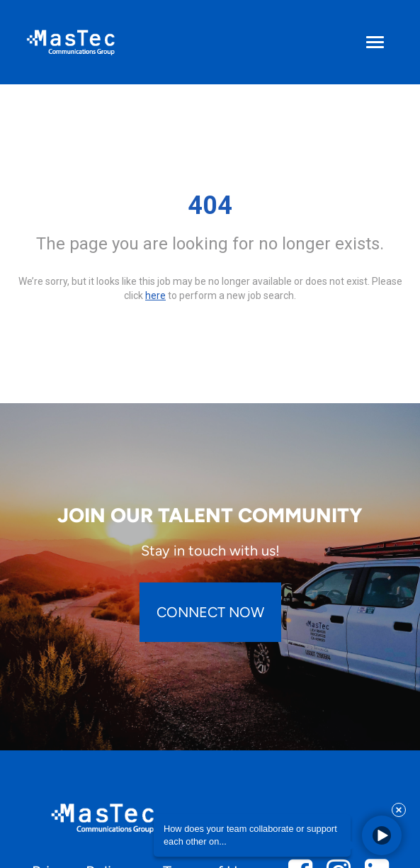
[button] (382, 835)
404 (210, 205)
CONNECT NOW (210, 612)
